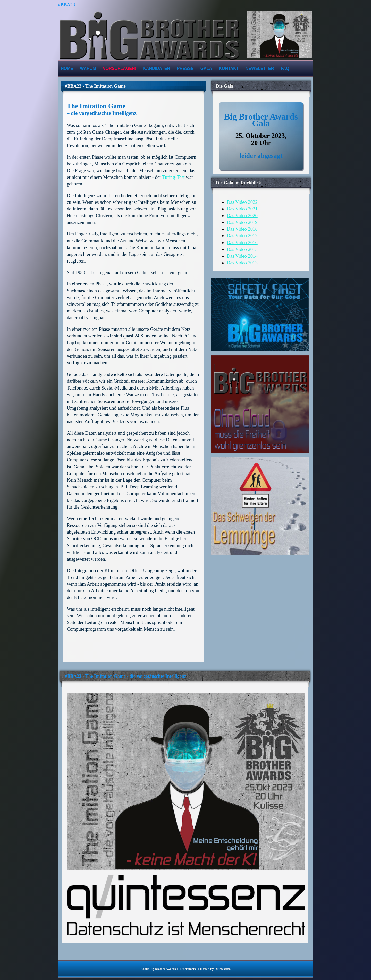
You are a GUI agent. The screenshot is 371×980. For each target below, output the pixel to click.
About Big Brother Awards (158, 969)
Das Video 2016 (242, 243)
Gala (206, 68)
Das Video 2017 (242, 236)
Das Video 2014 (242, 256)
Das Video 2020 (242, 216)
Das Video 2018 (242, 229)
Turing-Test (174, 177)
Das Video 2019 (242, 222)
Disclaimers (188, 969)
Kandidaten (157, 68)
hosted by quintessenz (215, 969)
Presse (185, 68)
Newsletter (260, 68)
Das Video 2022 (242, 202)
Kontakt (229, 68)
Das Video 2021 (242, 209)
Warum (88, 68)
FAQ (285, 68)
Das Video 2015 (242, 249)
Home (67, 68)
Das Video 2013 (242, 263)
